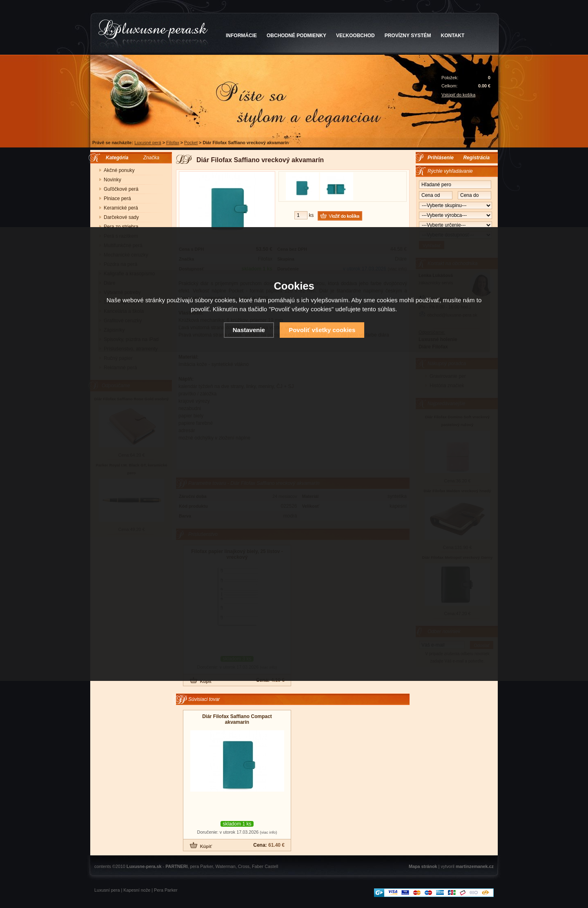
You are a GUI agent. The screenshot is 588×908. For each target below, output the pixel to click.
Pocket (191, 143)
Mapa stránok (423, 866)
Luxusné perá (148, 143)
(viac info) (268, 832)
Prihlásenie (441, 158)
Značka (151, 158)
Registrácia (476, 158)
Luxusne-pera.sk (144, 866)
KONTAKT (453, 36)
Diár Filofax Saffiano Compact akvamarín (237, 719)
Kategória (115, 158)
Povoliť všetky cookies (322, 330)
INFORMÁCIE (241, 36)
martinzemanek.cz (475, 866)
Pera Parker (166, 890)
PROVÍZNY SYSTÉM (408, 36)
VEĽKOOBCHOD (355, 36)
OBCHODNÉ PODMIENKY (296, 36)
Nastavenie (249, 330)
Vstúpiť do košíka (458, 95)
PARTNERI (176, 866)
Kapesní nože (137, 890)
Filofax (173, 143)
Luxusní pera (107, 890)
